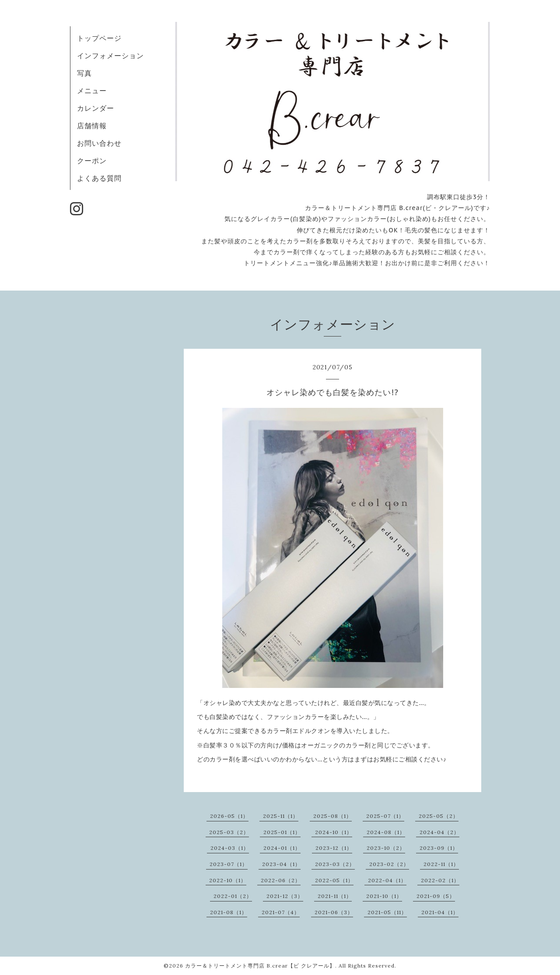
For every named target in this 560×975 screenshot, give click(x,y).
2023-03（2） (335, 864)
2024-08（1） (386, 832)
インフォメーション (110, 56)
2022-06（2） (281, 880)
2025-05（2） (439, 816)
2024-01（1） (282, 848)
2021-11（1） (335, 896)
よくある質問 (99, 178)
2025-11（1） (281, 816)
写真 (84, 73)
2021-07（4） (281, 912)
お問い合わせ (99, 143)
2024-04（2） (439, 832)
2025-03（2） (229, 832)
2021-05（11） (387, 912)
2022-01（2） (233, 896)
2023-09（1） (439, 848)
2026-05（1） (229, 816)
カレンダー (96, 108)
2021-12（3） (285, 896)
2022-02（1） (440, 880)
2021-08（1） (229, 912)
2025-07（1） (385, 816)
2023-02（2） (389, 864)
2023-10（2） (386, 848)
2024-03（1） (230, 848)
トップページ (99, 38)
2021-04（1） (440, 912)
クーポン (92, 161)
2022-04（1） (387, 880)
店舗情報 (92, 126)
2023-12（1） (334, 848)
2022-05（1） (334, 880)
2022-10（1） (228, 880)
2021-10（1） (384, 896)
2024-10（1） (334, 832)
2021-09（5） (436, 896)
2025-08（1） (332, 816)
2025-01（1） (282, 832)
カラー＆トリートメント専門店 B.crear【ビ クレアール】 (260, 966)
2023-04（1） (281, 864)
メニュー (92, 91)
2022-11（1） (441, 864)
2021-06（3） (334, 912)
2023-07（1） (229, 864)
